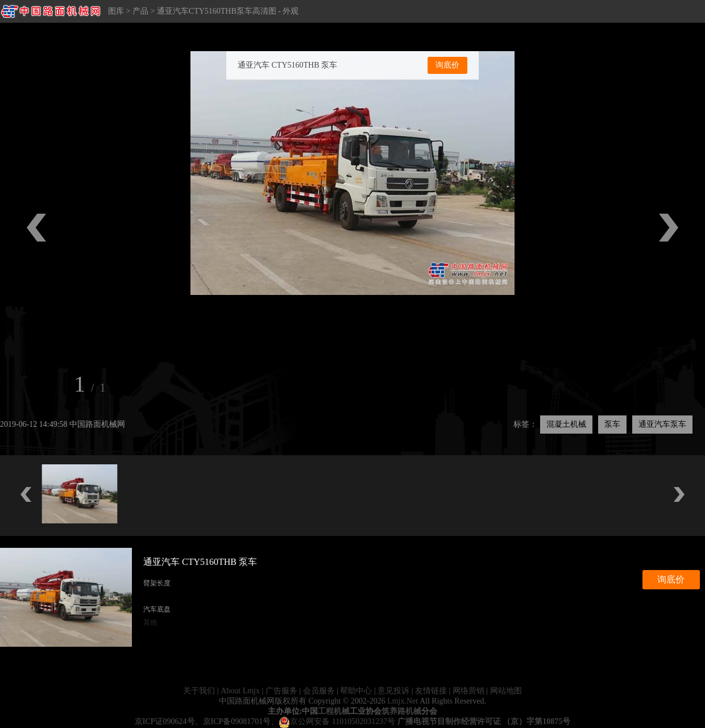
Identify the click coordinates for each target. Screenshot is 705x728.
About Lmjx (240, 691)
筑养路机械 (401, 711)
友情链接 (431, 691)
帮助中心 (356, 691)
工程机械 (334, 711)
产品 (140, 11)
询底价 (447, 65)
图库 (116, 11)
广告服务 (281, 691)
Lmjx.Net (403, 701)
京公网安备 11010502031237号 (337, 721)
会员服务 (319, 691)
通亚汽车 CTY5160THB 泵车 (287, 65)
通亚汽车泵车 (662, 424)
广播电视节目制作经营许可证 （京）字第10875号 (484, 721)
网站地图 (506, 691)
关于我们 (199, 691)
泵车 (612, 424)
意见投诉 (393, 691)
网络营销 (468, 691)
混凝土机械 (566, 424)
